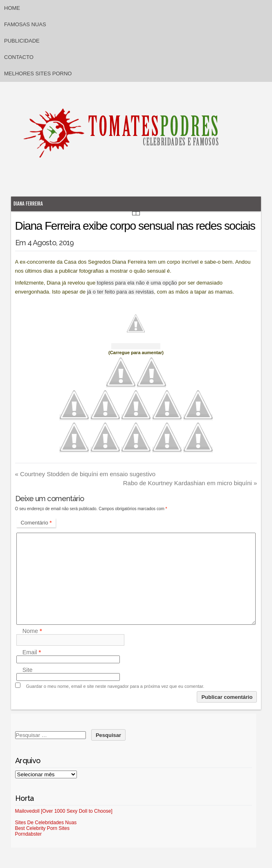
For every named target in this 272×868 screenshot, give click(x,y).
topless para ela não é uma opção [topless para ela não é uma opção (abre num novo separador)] (136, 283)
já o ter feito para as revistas (120, 292)
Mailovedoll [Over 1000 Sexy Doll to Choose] (64, 811)
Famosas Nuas (25, 24)
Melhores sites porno (38, 73)
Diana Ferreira (28, 204)
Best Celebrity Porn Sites (42, 828)
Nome (32, 631)
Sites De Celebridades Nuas (46, 823)
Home (12, 8)
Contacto (19, 57)
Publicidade (22, 41)
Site (28, 670)
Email (32, 652)
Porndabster (28, 834)
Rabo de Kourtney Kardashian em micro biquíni (190, 483)
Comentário (36, 523)
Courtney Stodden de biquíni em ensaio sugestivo (85, 474)
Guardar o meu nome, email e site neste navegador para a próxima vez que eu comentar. (115, 686)
